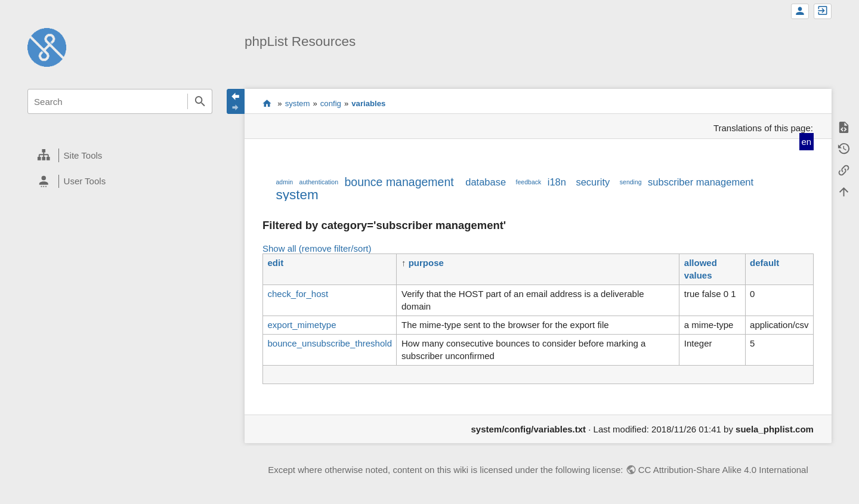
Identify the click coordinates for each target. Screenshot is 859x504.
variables (368, 103)
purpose (426, 263)
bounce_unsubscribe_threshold (329, 343)
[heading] (120, 156)
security (593, 182)
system (298, 103)
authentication (319, 182)
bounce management (399, 182)
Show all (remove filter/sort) (317, 248)
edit (275, 263)
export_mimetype (302, 325)
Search (200, 101)
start (267, 103)
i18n (557, 182)
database (486, 182)
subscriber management (701, 182)
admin (284, 182)
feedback (529, 182)
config (331, 103)
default (764, 263)
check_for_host (298, 294)
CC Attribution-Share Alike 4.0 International (723, 470)
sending (631, 182)
